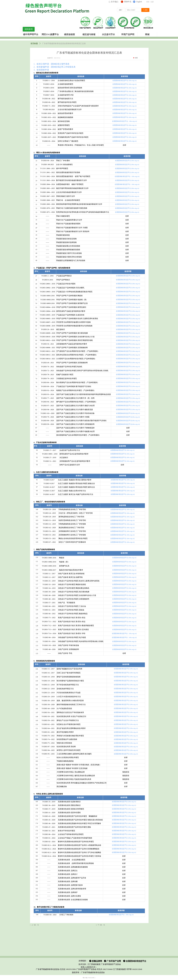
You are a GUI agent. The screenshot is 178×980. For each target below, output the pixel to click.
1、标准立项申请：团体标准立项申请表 (51, 64)
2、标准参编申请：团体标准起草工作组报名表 (55, 67)
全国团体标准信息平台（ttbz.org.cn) (124, 121)
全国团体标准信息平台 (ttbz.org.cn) (124, 81)
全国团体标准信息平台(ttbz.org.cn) (128, 413)
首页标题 (34, 43)
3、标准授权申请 (41, 70)
